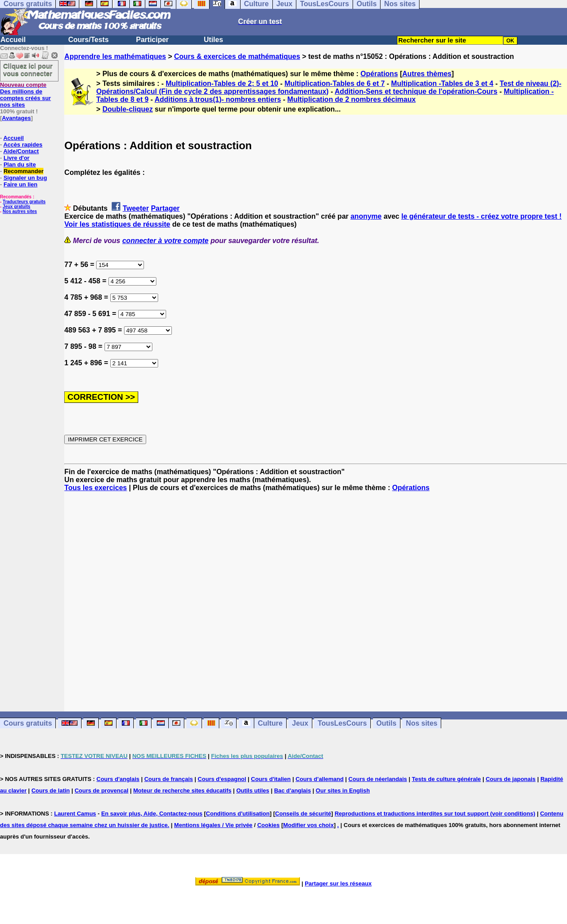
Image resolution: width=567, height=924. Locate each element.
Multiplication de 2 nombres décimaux (352, 99)
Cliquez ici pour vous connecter (28, 70)
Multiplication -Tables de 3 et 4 (442, 83)
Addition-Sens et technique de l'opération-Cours (416, 91)
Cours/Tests (88, 40)
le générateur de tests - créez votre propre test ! (482, 216)
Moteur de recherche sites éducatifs (183, 791)
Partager (165, 208)
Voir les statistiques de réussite (117, 224)
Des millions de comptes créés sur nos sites (25, 95)
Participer (152, 40)
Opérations (379, 74)
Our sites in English (343, 791)
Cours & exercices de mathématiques (237, 56)
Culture (270, 723)
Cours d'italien (271, 779)
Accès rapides (23, 145)
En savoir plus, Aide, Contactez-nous (152, 814)
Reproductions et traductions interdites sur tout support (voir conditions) (435, 814)
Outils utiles (252, 791)
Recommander (23, 171)
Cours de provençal (101, 791)
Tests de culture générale (447, 779)
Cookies (269, 825)
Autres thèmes (427, 74)
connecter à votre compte (165, 241)
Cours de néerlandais (378, 779)
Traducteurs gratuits (24, 202)
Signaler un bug (25, 178)
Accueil (13, 40)
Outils (386, 723)
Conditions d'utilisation (238, 814)
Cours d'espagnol (222, 779)
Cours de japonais (511, 779)
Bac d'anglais (293, 791)
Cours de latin (51, 791)
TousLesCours (342, 723)
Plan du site (20, 164)
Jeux (300, 723)
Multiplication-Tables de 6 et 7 (334, 83)
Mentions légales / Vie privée (213, 825)
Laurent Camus (75, 814)
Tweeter (136, 208)
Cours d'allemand (320, 779)
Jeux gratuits (16, 207)
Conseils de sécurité (303, 814)
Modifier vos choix (308, 825)
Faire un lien (21, 184)
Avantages (16, 118)
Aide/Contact (21, 151)
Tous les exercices (95, 488)
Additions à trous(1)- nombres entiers (218, 99)
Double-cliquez (128, 109)
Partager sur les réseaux (338, 883)
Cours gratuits (28, 723)
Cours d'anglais (118, 779)
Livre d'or (17, 158)
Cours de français (169, 779)
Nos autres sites (20, 211)
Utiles (214, 40)
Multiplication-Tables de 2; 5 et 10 (222, 83)
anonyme (366, 216)
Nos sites (421, 723)
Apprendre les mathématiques (115, 56)
